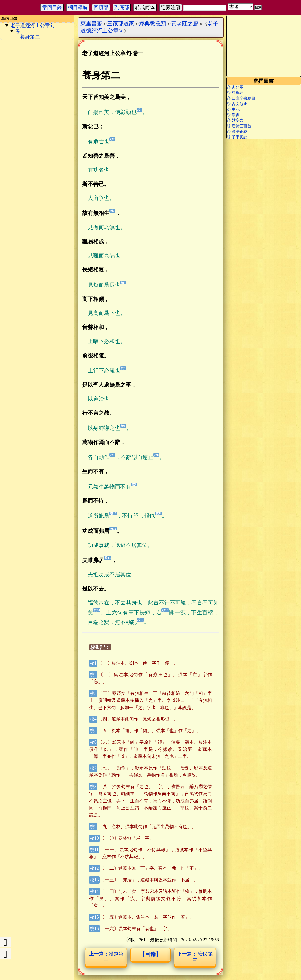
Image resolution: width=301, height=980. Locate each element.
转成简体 (145, 7)
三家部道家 (121, 24)
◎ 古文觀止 (237, 104)
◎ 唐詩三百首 (239, 126)
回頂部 (101, 7)
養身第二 (30, 37)
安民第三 (195, 957)
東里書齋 (91, 24)
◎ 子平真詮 (237, 137)
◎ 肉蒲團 (235, 87)
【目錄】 (150, 954)
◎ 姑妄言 (235, 120)
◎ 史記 (233, 109)
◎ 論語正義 (237, 131)
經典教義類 (153, 24)
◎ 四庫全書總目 (241, 98)
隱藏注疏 (171, 7)
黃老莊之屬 (185, 24)
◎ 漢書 (233, 115)
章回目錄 (52, 7)
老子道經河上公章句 (33, 25)
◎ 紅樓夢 (235, 93)
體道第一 (106, 957)
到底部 (122, 7)
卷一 (20, 31)
